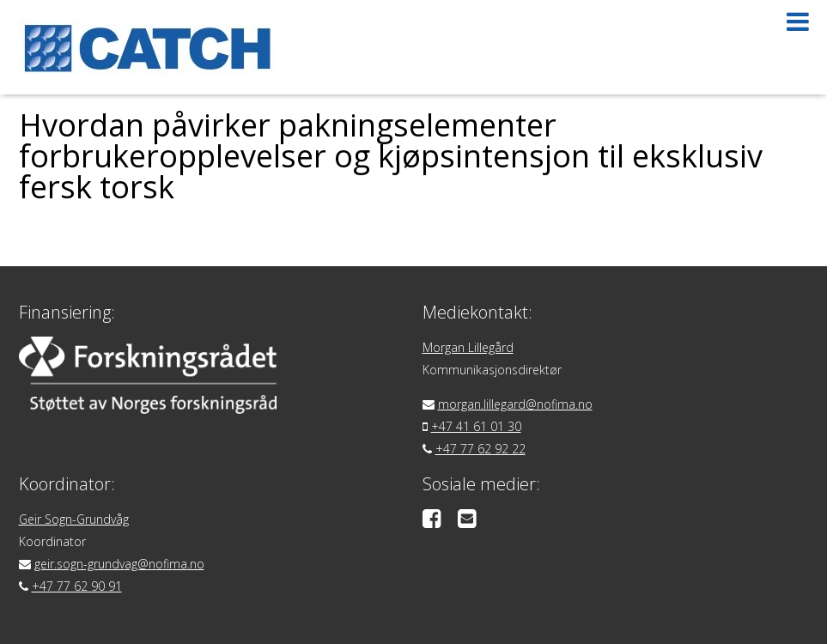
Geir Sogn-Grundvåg (74, 519)
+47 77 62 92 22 (480, 449)
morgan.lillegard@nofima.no (515, 404)
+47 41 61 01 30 (476, 426)
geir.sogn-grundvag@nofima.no (119, 564)
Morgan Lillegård (468, 347)
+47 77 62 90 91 (77, 586)
